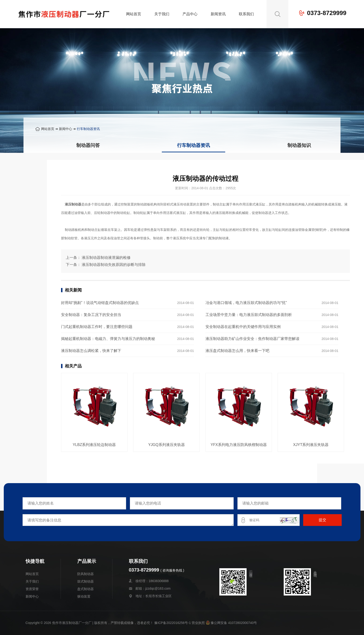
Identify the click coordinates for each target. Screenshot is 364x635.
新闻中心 (66, 129)
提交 (322, 520)
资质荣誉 (32, 589)
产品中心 (190, 14)
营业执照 (198, 623)
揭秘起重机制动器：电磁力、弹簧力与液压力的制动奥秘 (108, 339)
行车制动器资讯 (88, 129)
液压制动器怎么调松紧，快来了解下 (91, 351)
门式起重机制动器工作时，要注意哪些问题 (97, 327)
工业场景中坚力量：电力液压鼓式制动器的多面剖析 (249, 315)
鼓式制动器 (85, 581)
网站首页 (134, 14)
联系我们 (246, 14)
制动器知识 (299, 145)
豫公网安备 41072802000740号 (231, 623)
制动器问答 (88, 145)
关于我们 (162, 14)
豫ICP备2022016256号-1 (173, 623)
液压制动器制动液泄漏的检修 (106, 258)
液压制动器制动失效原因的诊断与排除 (114, 265)
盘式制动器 (85, 589)
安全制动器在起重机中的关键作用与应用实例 (243, 327)
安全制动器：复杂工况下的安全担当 (91, 315)
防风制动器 (85, 574)
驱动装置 (84, 596)
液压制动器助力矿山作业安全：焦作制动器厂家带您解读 (252, 339)
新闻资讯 (218, 14)
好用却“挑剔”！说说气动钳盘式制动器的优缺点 (100, 303)
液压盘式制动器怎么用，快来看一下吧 (237, 351)
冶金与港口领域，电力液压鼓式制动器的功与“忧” (246, 303)
